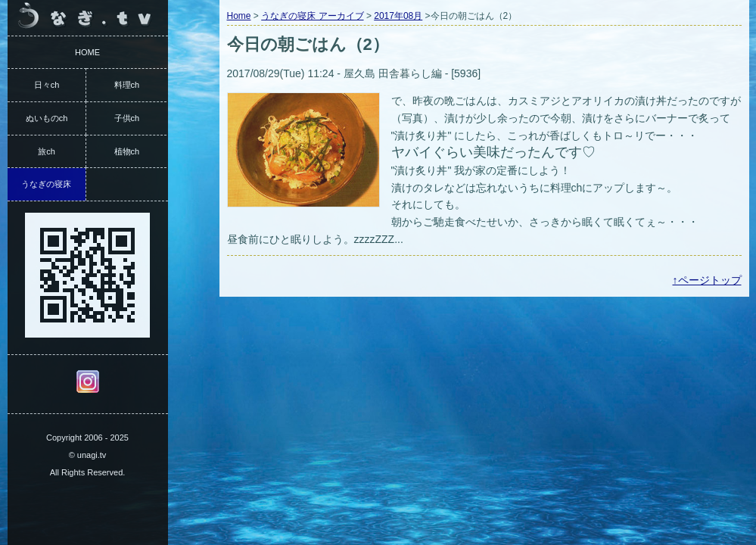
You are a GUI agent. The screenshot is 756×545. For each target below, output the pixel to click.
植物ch (127, 151)
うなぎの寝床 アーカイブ (312, 16)
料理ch (127, 85)
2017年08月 (398, 16)
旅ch (47, 151)
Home (239, 16)
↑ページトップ (707, 280)
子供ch (127, 118)
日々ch (47, 85)
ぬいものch (47, 118)
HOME (87, 52)
